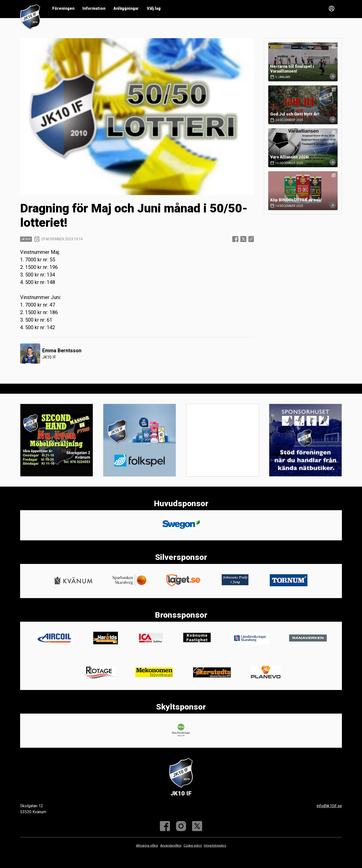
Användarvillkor (171, 846)
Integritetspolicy (215, 846)
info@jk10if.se (329, 806)
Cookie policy (193, 846)
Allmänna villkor (147, 846)
